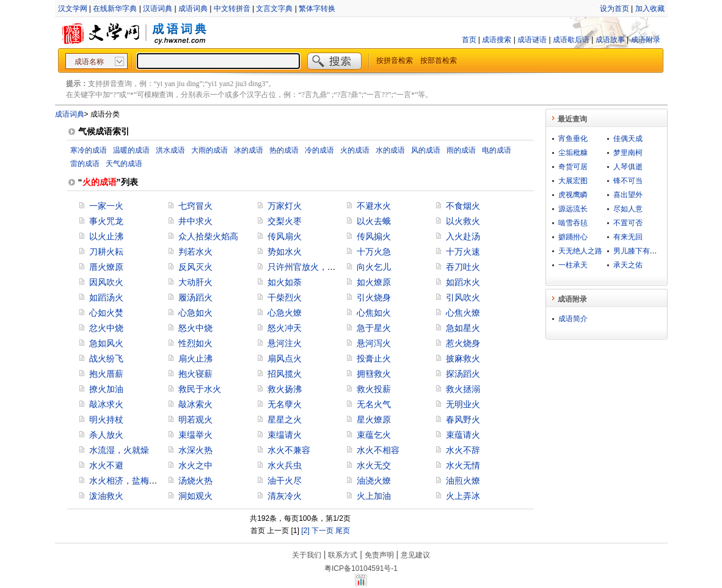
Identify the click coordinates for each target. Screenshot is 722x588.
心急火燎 (285, 313)
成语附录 (646, 40)
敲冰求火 (106, 404)
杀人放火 (106, 435)
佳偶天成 (628, 139)
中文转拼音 (232, 9)
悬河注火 (285, 343)
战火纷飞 (106, 358)
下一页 (323, 531)
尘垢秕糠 (573, 153)
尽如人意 (628, 209)
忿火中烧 (106, 328)
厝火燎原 (106, 267)
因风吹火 (106, 282)
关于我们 (307, 555)
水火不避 (106, 465)
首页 (469, 40)
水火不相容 (378, 450)
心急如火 (195, 313)
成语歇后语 (571, 40)
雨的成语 (461, 150)
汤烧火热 (195, 481)
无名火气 (374, 404)
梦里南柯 (628, 153)
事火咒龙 (106, 221)
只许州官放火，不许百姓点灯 (323, 267)
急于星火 (374, 328)
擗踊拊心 (573, 237)
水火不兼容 (289, 450)
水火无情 (463, 465)
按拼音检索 (395, 60)
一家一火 (106, 206)
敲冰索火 (195, 404)
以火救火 (463, 221)
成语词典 (193, 9)
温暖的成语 (131, 150)
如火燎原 (374, 282)
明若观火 (195, 419)
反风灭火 (195, 267)
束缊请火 (285, 435)
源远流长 (573, 209)
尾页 (343, 531)
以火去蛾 (374, 221)
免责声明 (379, 555)
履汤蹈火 (195, 297)
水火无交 (374, 465)
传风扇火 (285, 236)
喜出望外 (628, 195)
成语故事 (610, 40)
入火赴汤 (463, 236)
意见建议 (415, 555)
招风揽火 (285, 374)
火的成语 (355, 150)
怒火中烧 (195, 328)
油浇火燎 (374, 481)
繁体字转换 (317, 9)
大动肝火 (195, 282)
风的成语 (426, 150)
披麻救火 (463, 358)
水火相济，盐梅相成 (128, 481)
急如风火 (106, 343)
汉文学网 (73, 9)
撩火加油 (106, 389)
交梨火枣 (285, 221)
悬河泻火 (374, 343)
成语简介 (573, 319)
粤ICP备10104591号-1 (361, 568)
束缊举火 (195, 435)
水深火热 (195, 450)
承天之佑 (628, 265)
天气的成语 (124, 164)
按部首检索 (439, 60)
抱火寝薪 (195, 374)
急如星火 (463, 328)
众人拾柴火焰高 (208, 236)
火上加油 (374, 496)
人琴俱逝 (628, 167)
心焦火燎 (463, 313)
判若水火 (195, 252)
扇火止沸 (195, 358)
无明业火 (463, 404)
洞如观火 (195, 496)
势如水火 (285, 252)
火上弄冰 (463, 496)
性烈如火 (195, 343)
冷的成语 (319, 150)
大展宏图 (573, 181)
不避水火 (374, 206)
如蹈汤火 (106, 297)
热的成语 (284, 150)
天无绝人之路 (580, 251)
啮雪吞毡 (573, 223)
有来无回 (628, 237)
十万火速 (463, 252)
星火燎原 (374, 419)
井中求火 (195, 221)
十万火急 (374, 252)
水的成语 (390, 150)
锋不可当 (628, 181)
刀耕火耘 (106, 252)
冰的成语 (249, 150)
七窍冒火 (195, 206)
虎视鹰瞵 (573, 195)
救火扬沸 (285, 389)
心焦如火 (374, 313)
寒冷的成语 (89, 150)
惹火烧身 (463, 343)
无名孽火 (285, 404)
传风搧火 (374, 236)
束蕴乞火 (374, 435)
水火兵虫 (285, 465)
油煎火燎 (463, 481)
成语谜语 (532, 40)
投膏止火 (374, 358)
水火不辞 (463, 450)
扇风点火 (285, 358)
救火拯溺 (463, 389)
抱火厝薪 (106, 374)
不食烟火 (463, 206)
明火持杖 (106, 419)
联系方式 (343, 555)
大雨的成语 (210, 150)
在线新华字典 (115, 9)
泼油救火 (106, 496)
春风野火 (463, 419)
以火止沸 (106, 236)
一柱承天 (573, 265)
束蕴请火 (463, 435)
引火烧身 (374, 297)
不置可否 (628, 223)
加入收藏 (650, 9)
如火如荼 (285, 282)
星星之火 (285, 419)
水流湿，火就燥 (119, 450)
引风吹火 (463, 297)
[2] (305, 531)
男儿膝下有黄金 (639, 251)
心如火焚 (106, 313)
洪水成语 (170, 150)
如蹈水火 (463, 282)
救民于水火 (200, 389)
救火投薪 (374, 389)
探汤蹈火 (463, 374)
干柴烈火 (285, 297)
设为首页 (614, 9)
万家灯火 (285, 206)
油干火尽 (285, 481)
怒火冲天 (285, 328)
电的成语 (497, 150)
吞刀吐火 (463, 267)
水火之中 (195, 465)
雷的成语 (85, 164)
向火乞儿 (374, 267)
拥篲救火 (374, 374)
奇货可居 (573, 167)
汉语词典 (158, 9)
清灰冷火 (285, 496)
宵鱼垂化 (573, 139)
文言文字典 (274, 9)
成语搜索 (497, 40)
